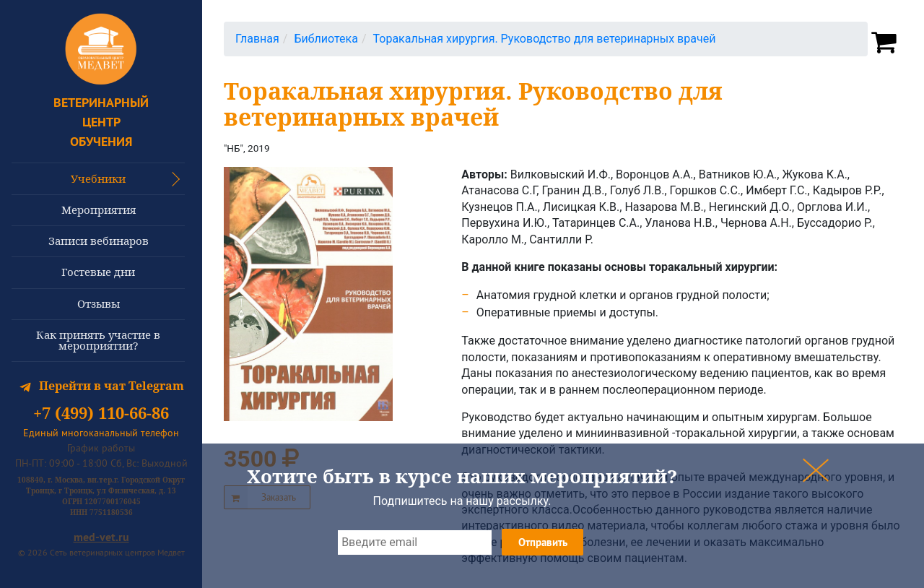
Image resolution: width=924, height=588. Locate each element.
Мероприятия (99, 209)
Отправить (543, 542)
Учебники (98, 178)
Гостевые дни (98, 272)
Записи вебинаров (99, 241)
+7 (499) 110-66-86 (101, 413)
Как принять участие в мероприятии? (98, 340)
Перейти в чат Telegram (101, 386)
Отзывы (99, 303)
